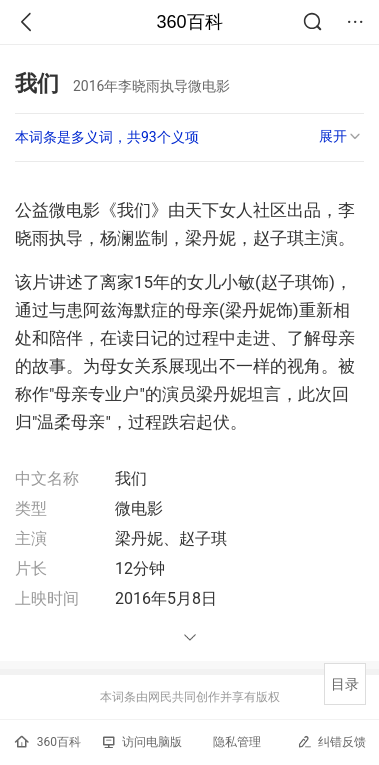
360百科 (189, 22)
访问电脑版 (142, 742)
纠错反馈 (331, 741)
